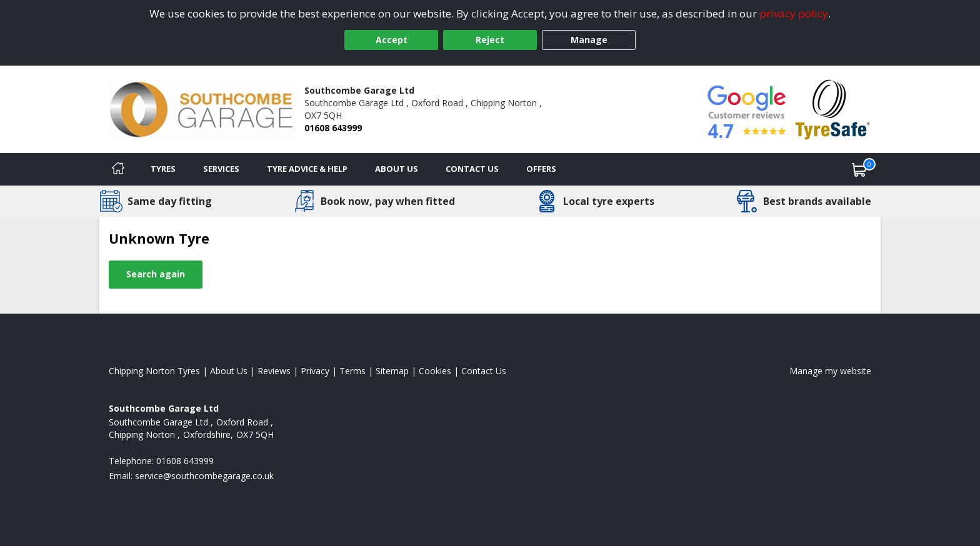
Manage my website (830, 371)
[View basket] (859, 169)
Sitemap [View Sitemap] (392, 371)
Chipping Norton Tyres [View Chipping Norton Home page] (154, 371)
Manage (589, 40)
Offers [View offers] (541, 169)
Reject (490, 40)
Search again (156, 274)
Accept (392, 40)
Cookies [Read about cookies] (435, 371)
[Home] (118, 169)
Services (221, 169)
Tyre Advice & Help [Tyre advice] (307, 169)
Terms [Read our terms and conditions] (352, 371)
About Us (397, 169)
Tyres (163, 169)
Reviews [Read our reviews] (274, 371)
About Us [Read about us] (229, 371)
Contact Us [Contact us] (472, 169)
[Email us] (204, 476)
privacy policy (794, 13)
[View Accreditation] (833, 108)
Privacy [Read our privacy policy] (315, 371)
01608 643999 (333, 128)
